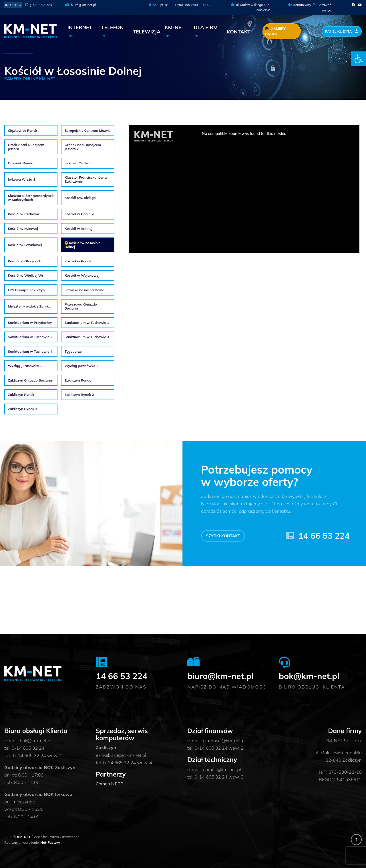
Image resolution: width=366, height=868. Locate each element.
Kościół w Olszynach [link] (24, 261)
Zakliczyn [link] (263, 10)
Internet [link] (80, 27)
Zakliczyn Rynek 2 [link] (79, 394)
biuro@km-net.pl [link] (80, 5)
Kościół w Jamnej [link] (78, 228)
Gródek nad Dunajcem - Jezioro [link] (27, 146)
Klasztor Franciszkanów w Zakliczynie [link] (86, 179)
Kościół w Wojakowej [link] (82, 276)
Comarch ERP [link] (110, 784)
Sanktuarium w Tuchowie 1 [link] (87, 322)
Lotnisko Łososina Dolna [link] (85, 290)
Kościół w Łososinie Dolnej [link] (83, 245)
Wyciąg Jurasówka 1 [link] (25, 366)
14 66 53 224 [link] (324, 535)
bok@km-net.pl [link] (312, 675)
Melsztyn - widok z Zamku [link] (29, 306)
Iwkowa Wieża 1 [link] (21, 179)
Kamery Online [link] (275, 31)
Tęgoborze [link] (73, 351)
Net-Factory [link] (50, 842)
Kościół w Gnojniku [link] (80, 214)
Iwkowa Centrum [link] (79, 163)
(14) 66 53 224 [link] (38, 5)
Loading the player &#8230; (244, 189)
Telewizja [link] (147, 31)
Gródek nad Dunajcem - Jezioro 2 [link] (84, 146)
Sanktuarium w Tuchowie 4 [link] (30, 351)
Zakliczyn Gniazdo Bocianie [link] (30, 380)
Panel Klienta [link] (342, 31)
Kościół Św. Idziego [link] (80, 197)
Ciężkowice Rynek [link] (22, 130)
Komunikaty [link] (303, 5)
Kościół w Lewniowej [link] (25, 245)
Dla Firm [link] (206, 27)
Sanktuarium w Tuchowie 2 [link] (30, 337)
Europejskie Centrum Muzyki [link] (88, 130)
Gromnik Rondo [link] (20, 163)
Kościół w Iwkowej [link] (23, 228)
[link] (359, 59)
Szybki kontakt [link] (224, 536)
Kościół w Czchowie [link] (24, 214)
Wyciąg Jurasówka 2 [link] (82, 366)
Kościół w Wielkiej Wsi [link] (26, 276)
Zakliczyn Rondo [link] (78, 380)
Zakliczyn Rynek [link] (21, 394)
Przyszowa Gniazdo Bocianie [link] (81, 306)
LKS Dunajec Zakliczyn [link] (26, 290)
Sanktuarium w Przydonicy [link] (30, 322)
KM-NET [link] (175, 27)
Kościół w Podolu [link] (78, 261)
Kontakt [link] (239, 31)
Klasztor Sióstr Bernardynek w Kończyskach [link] (31, 198)
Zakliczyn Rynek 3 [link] (22, 409)
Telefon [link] (113, 27)
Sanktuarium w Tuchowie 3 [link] (87, 337)
